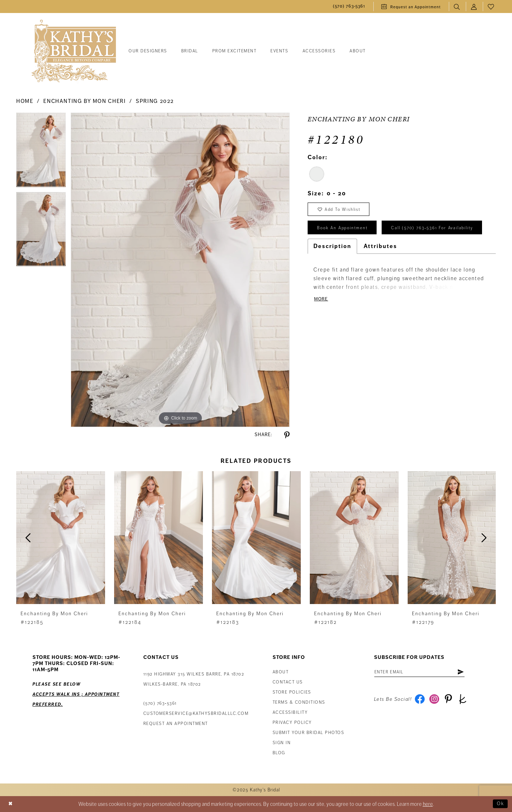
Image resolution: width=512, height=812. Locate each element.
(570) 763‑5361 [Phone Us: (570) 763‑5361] (160, 704)
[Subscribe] (470, 673)
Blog (279, 753)
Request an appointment (176, 724)
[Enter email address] (424, 673)
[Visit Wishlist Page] (491, 7)
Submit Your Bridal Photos (309, 733)
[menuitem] (349, 7)
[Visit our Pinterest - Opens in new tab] (451, 701)
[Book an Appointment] (411, 6)
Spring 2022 (155, 101)
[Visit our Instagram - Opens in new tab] (436, 701)
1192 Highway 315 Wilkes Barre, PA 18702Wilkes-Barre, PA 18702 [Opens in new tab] (194, 679)
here (428, 804)
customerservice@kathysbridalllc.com (196, 714)
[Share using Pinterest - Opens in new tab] (287, 435)
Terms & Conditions (299, 702)
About (281, 672)
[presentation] (61, 538)
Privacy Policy (292, 723)
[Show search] (457, 7)
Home (25, 101)
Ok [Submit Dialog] (500, 804)
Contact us (288, 682)
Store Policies (292, 692)
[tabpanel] (41, 152)
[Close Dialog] (11, 804)
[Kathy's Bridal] (74, 51)
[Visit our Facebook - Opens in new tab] (420, 701)
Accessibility (290, 713)
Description (332, 270)
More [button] (322, 324)
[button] (474, 7)
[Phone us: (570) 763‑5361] (349, 7)
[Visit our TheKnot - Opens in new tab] (467, 701)
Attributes (380, 270)
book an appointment (346, 231)
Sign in (282, 743)
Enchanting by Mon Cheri (84, 101)
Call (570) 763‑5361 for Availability (363, 251)
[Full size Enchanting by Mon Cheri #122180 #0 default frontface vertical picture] (180, 270)
